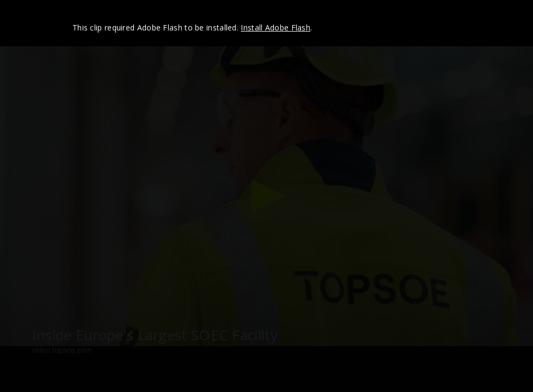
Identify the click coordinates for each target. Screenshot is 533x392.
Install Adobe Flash (275, 27)
